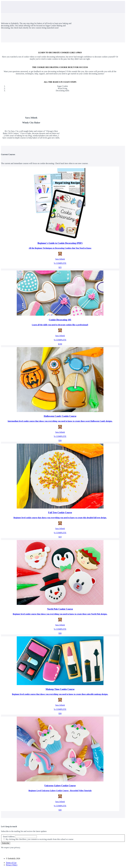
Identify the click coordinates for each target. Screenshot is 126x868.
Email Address (9, 837)
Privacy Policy (12, 865)
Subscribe (6, 843)
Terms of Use (11, 863)
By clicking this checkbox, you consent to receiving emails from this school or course (40, 839)
